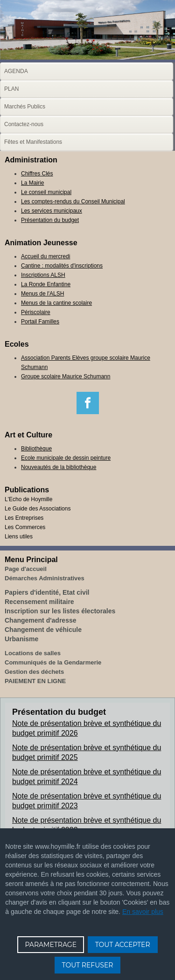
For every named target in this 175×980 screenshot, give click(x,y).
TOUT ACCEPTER (123, 945)
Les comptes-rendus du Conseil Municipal (73, 201)
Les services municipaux (52, 211)
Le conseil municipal (46, 192)
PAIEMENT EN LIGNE (35, 681)
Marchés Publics (25, 107)
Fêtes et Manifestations (33, 142)
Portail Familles (40, 322)
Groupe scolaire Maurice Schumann (66, 376)
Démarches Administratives (45, 578)
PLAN (11, 89)
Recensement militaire (39, 602)
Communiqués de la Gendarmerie (53, 662)
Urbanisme (21, 639)
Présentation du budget (50, 220)
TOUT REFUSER (88, 965)
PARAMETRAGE (51, 945)
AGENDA (16, 71)
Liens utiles (19, 537)
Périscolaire (36, 312)
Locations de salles (33, 653)
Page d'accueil (26, 569)
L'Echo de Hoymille (28, 499)
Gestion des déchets (34, 672)
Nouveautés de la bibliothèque (59, 467)
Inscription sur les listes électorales (60, 611)
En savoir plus (143, 912)
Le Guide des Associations (38, 509)
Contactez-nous (24, 124)
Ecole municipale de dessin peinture (66, 458)
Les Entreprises (24, 518)
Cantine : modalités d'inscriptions (62, 266)
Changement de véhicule (43, 630)
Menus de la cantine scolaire (56, 303)
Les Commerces (25, 527)
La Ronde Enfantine (46, 284)
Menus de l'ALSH (42, 294)
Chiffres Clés (37, 174)
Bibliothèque (36, 449)
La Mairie (32, 183)
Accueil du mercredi (45, 256)
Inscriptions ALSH (43, 275)
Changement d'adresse (41, 620)
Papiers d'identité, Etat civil (47, 592)
